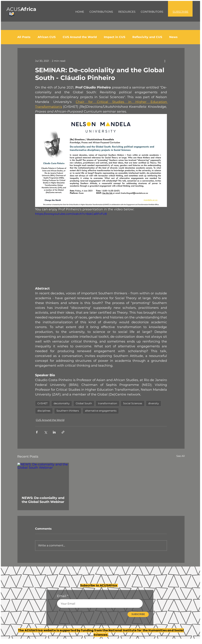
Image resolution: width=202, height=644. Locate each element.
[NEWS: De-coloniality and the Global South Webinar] (43, 477)
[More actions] (165, 61)
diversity (154, 403)
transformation (108, 403)
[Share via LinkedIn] (54, 432)
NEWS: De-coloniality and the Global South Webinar (43, 500)
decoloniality (62, 403)
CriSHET (42, 403)
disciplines (44, 411)
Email (62, 596)
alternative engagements (101, 411)
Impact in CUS (115, 37)
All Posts (24, 37)
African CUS (47, 37)
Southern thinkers (68, 411)
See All (181, 456)
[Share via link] (63, 432)
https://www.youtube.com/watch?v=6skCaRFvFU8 (71, 214)
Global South (84, 403)
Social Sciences (133, 403)
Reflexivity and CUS (147, 37)
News (173, 37)
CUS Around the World (80, 37)
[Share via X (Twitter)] (46, 432)
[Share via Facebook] (37, 432)
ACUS (21, 9)
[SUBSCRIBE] (138, 614)
